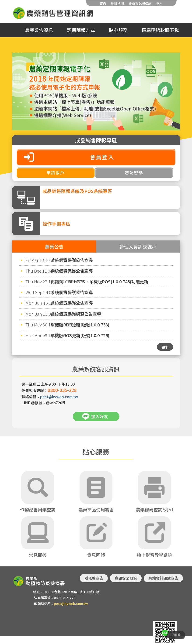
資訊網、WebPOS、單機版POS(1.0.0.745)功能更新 (99, 281)
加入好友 (100, 416)
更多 (165, 347)
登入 (159, 3)
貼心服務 (118, 30)
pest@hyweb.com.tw (59, 397)
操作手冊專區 (56, 224)
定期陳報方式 (81, 30)
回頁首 (176, 635)
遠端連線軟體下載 (160, 30)
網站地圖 (117, 3)
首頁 (103, 3)
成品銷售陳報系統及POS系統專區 (77, 191)
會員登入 (102, 157)
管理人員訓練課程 (138, 247)
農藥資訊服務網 (140, 3)
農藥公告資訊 (39, 30)
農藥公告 (54, 247)
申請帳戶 (56, 173)
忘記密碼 (134, 173)
